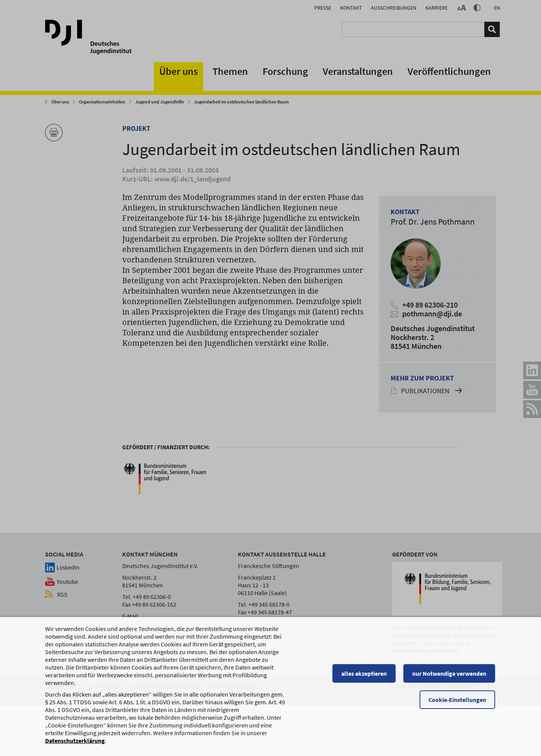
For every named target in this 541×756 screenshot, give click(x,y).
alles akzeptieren (365, 677)
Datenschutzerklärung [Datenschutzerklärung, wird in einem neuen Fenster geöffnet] (75, 744)
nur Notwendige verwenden (450, 677)
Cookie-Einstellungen (458, 703)
